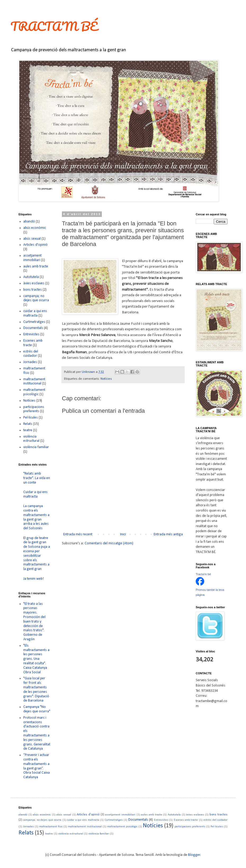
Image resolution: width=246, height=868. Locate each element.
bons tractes (33, 290)
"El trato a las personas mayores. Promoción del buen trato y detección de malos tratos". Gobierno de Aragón (34, 622)
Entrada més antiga (168, 534)
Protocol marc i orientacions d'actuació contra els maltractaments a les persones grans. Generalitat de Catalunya (37, 733)
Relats (28, 424)
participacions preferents (34, 409)
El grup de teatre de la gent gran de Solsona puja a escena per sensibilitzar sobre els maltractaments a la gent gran (37, 554)
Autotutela (31, 277)
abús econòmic (35, 228)
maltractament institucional (34, 382)
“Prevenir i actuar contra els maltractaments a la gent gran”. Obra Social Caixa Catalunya (37, 766)
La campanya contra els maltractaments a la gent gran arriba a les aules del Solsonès (36, 517)
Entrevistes (31, 334)
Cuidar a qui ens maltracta (35, 494)
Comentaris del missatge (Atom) (109, 543)
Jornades (30, 362)
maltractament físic (51, 827)
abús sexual (32, 239)
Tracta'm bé (203, 574)
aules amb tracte (36, 266)
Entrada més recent (78, 534)
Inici (123, 534)
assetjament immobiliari (32, 258)
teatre (28, 430)
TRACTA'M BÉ (54, 26)
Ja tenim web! (33, 579)
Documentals (33, 328)
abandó (29, 222)
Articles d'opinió (35, 245)
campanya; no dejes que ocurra (36, 298)
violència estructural (31, 439)
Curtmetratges (34, 322)
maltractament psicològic (34, 392)
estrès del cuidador (31, 354)
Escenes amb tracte (186, 820)
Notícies (106, 379)
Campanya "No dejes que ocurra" (37, 709)
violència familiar (36, 447)
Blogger (194, 855)
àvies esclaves (34, 283)
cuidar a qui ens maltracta (35, 313)
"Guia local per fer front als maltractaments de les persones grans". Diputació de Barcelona (36, 690)
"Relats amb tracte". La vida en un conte (37, 478)
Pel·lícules (31, 418)
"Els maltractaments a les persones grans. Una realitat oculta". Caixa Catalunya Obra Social (36, 659)
